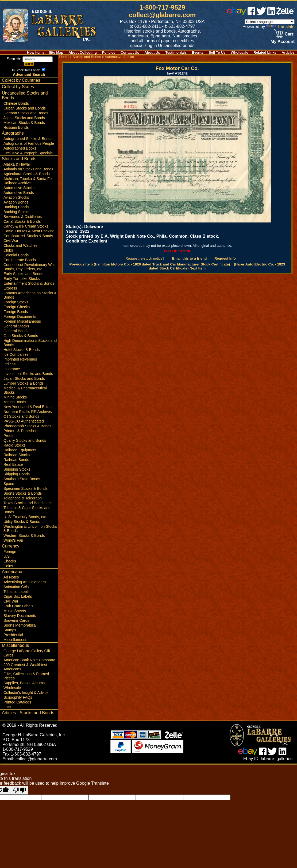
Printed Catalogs (17, 702)
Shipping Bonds (17, 474)
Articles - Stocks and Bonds (28, 713)
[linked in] (271, 13)
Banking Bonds (16, 207)
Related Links (265, 52)
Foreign (10, 552)
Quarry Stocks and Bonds (25, 440)
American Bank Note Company (29, 660)
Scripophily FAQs (18, 697)
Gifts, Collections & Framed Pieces (26, 676)
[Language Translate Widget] (270, 22)
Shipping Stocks (17, 469)
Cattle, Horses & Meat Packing (29, 231)
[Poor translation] (20, 790)
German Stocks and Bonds (26, 113)
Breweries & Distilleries (23, 217)
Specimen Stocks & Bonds (26, 488)
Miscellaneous (15, 640)
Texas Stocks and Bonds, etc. (28, 503)
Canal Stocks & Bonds (22, 221)
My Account (283, 42)
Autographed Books (20, 148)
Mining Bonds (15, 402)
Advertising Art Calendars (25, 582)
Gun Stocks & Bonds (21, 336)
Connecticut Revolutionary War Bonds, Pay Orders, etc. (29, 267)
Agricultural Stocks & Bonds (27, 174)
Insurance (12, 369)
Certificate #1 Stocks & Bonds (28, 236)
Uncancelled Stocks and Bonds (25, 95)
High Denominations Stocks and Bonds (30, 343)
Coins (8, 566)
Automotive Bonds (19, 193)
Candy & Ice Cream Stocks (26, 226)
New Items (36, 52)
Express (10, 288)
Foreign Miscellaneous (22, 321)
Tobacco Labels (16, 592)
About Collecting (83, 52)
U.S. (7, 556)
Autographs (13, 133)
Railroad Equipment (20, 450)
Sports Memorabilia (20, 625)
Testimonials (176, 52)
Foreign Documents (20, 316)
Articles (288, 52)
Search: (30, 59)
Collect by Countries (21, 80)
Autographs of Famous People (29, 143)
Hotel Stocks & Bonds (22, 350)
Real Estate (13, 464)
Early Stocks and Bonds (23, 274)
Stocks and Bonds (19, 159)
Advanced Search (29, 75)
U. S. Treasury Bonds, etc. (25, 517)
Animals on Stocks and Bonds (28, 169)
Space (9, 484)
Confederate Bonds (20, 260)
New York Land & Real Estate (28, 407)
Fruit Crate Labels (18, 606)
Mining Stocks (15, 397)
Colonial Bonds (16, 255)
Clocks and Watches (20, 245)
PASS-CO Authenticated (24, 421)
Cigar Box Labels (18, 596)
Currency (11, 546)
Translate (280, 27)
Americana (12, 572)
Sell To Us (217, 52)
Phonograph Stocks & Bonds (27, 426)
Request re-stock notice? (145, 258)
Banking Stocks (16, 212)
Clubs (8, 250)
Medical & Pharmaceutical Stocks (25, 390)
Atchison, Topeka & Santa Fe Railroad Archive (28, 181)
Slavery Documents (20, 616)
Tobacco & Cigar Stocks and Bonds (27, 510)
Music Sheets (15, 611)
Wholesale (239, 52)
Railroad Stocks (17, 455)
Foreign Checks (17, 307)
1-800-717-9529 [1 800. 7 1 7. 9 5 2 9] (162, 7)
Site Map (56, 52)
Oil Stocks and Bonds (21, 416)
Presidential (13, 635)
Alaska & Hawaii (17, 164)
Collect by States (18, 87)
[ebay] (237, 13)
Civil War (11, 241)
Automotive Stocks (19, 188)
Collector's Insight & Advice (26, 693)
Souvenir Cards (16, 620)
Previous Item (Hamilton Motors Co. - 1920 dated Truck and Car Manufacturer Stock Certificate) (150, 264)
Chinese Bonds (16, 103)
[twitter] (261, 13)
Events (198, 52)
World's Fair (13, 540)
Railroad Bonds (16, 460)
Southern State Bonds (22, 479)
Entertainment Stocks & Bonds (29, 283)
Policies (109, 52)
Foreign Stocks (16, 302)
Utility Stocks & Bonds (22, 522)
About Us (152, 52)
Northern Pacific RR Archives (28, 412)
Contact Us (130, 52)
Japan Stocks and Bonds (24, 118)
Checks (10, 561)
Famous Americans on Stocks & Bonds (30, 295)
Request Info (225, 258)
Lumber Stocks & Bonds (24, 383)
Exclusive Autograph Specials (28, 153)
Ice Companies (16, 354)
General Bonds (16, 331)
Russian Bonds (16, 127)
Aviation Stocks (16, 197)
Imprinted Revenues (20, 359)
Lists (7, 707)
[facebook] (251, 13)
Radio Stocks (14, 445)
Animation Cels (16, 587)
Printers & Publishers (21, 431)
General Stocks (16, 326)
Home (64, 57)
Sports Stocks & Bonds (23, 493)
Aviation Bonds (16, 202)
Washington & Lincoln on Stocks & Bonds (30, 529)
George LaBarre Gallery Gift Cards (27, 653)
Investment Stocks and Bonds (28, 374)
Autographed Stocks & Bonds (28, 139)
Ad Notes (11, 577)
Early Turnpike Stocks (22, 279)
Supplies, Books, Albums (24, 683)
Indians (9, 364)
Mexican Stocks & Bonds (24, 123)
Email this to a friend (190, 258)
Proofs (9, 436)
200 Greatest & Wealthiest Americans (25, 667)
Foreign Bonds (16, 312)
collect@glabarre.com (162, 15)
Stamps (10, 630)
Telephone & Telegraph (23, 498)
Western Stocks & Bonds (24, 535)
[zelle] (286, 13)
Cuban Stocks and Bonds (25, 108)
